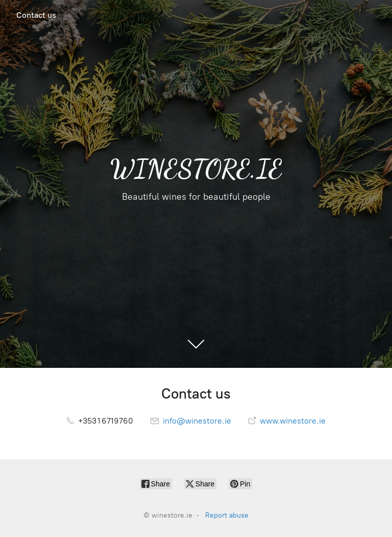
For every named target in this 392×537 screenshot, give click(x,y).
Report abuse (227, 515)
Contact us (36, 15)
